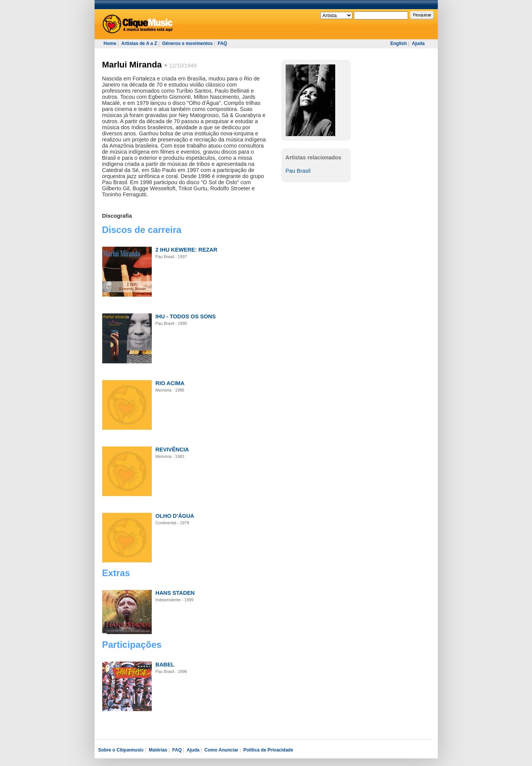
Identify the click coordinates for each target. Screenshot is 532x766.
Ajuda (418, 43)
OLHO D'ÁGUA (175, 516)
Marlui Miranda (132, 65)
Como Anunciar (221, 750)
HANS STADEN (175, 593)
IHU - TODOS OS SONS (186, 316)
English (399, 43)
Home (110, 43)
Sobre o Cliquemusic (121, 750)
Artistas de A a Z (139, 43)
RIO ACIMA (170, 383)
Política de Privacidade (268, 750)
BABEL (165, 665)
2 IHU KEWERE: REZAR (186, 250)
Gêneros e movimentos (187, 43)
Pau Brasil (298, 171)
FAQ (223, 43)
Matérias (158, 750)
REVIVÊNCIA (172, 450)
